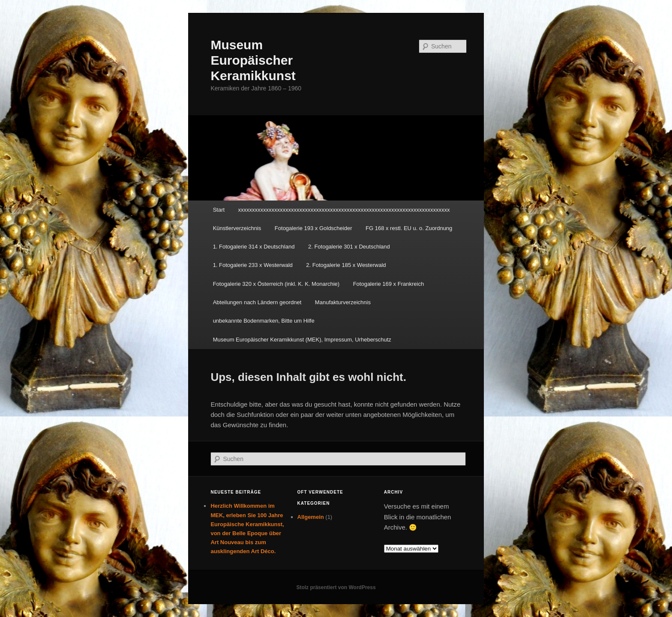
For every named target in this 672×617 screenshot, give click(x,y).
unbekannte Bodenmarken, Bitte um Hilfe (264, 321)
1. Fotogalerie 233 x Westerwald (253, 265)
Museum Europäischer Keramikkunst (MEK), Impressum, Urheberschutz (302, 340)
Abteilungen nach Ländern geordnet (257, 302)
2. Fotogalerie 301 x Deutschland (349, 247)
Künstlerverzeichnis (237, 228)
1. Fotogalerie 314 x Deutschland (254, 247)
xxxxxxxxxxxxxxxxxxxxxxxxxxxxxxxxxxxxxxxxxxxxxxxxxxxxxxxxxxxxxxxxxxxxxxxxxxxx (344, 210)
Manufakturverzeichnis (343, 302)
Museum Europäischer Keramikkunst (253, 60)
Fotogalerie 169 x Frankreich (388, 284)
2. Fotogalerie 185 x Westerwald (346, 265)
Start (219, 210)
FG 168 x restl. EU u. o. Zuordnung (409, 228)
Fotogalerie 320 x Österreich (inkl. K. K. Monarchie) (276, 284)
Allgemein (311, 517)
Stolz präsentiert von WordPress (336, 587)
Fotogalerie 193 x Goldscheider (313, 228)
